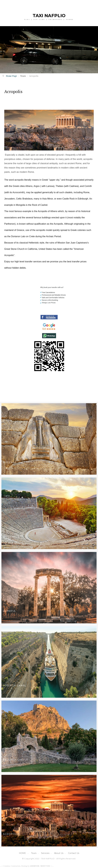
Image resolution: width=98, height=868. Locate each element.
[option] (49, 50)
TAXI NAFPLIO (49, 16)
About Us (59, 853)
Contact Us (74, 853)
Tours (34, 853)
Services (45, 853)
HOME (23, 853)
